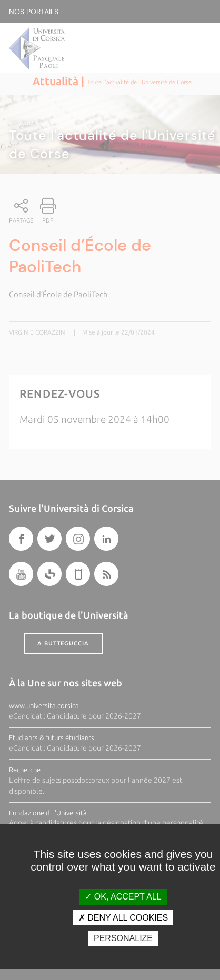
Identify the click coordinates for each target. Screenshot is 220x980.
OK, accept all (123, 897)
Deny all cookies (123, 918)
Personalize (123, 938)
